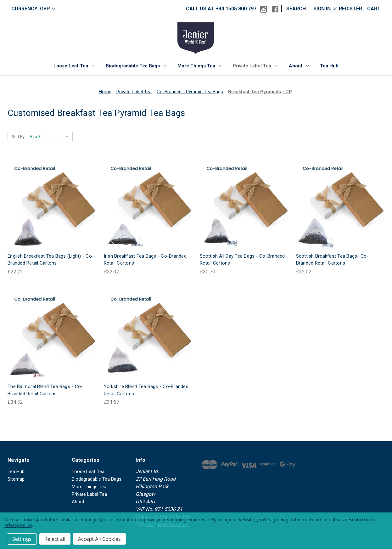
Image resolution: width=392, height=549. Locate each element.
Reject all (55, 539)
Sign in (322, 9)
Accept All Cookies (99, 539)
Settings (22, 539)
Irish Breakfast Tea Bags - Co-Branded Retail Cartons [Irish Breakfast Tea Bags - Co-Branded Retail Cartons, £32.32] (145, 260)
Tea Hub (329, 66)
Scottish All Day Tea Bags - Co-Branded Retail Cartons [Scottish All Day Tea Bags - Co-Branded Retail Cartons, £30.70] (242, 260)
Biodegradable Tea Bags (136, 66)
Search (296, 9)
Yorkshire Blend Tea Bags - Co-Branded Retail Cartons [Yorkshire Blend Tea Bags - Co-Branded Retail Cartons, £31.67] (146, 390)
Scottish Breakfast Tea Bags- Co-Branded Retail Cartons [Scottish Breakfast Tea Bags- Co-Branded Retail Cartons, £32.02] (332, 260)
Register (350, 9)
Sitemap (16, 479)
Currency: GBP (33, 9)
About (299, 66)
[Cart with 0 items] (374, 9)
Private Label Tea (255, 66)
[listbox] (50, 137)
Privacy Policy (18, 525)
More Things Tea (199, 66)
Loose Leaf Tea (74, 66)
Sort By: (19, 137)
